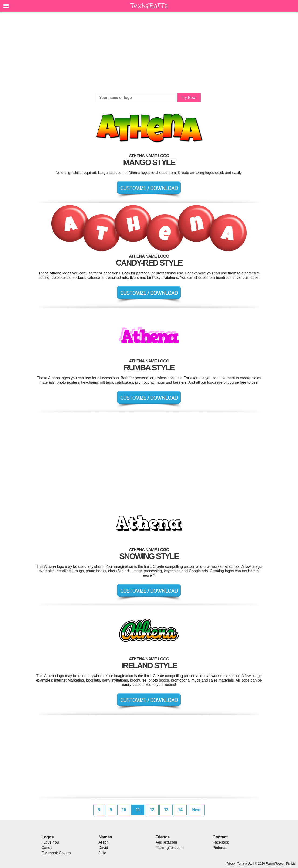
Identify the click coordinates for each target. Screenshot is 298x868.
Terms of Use (245, 863)
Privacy (231, 863)
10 (124, 810)
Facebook (221, 842)
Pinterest (220, 848)
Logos (47, 837)
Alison (104, 842)
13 (166, 810)
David (103, 848)
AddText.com (166, 842)
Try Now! (189, 98)
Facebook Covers (56, 853)
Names (105, 837)
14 (180, 810)
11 (138, 810)
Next (196, 810)
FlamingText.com (170, 848)
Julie (102, 853)
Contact (220, 837)
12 (152, 810)
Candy (47, 848)
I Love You (50, 842)
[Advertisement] (149, 52)
